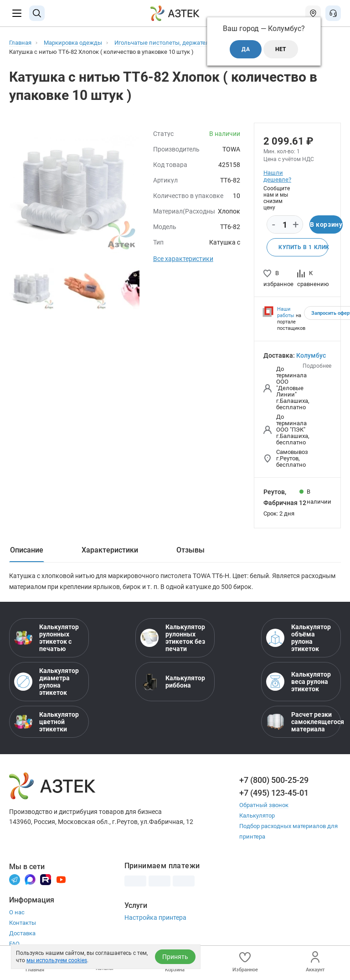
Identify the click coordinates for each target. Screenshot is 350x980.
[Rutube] (46, 879)
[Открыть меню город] (313, 13)
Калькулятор (257, 816)
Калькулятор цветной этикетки (46, 722)
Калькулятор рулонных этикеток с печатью (46, 638)
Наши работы (286, 312)
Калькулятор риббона (173, 682)
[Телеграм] (15, 879)
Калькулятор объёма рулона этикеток (299, 638)
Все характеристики (183, 259)
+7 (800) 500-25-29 (274, 780)
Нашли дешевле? (277, 176)
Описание (27, 550)
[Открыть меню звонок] (333, 13)
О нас (17, 912)
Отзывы (190, 550)
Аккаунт (315, 962)
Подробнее (317, 366)
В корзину (326, 224)
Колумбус (311, 355)
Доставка (22, 933)
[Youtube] (61, 879)
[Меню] (17, 13)
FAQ (14, 944)
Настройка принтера (155, 917)
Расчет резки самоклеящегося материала (301, 722)
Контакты (23, 923)
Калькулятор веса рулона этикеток (299, 682)
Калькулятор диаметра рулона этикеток (46, 682)
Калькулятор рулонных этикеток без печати (173, 638)
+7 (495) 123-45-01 (274, 793)
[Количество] (285, 225)
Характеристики (110, 550)
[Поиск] (37, 13)
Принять (175, 957)
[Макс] (30, 879)
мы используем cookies (57, 960)
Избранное (245, 962)
